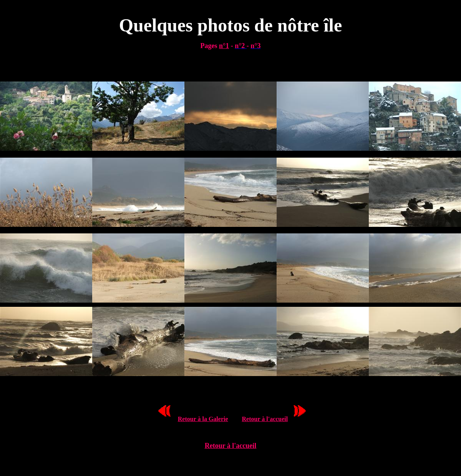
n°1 (224, 46)
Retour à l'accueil (265, 419)
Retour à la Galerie (203, 419)
